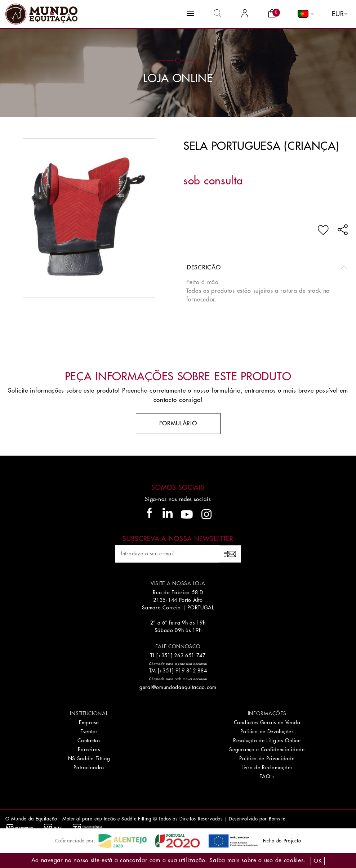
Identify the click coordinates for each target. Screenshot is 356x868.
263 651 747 (190, 656)
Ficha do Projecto (282, 841)
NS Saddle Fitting (89, 759)
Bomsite (277, 819)
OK (318, 861)
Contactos (89, 741)
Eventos (89, 731)
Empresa (89, 722)
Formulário (178, 424)
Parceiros (89, 750)
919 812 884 (191, 671)
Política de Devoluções (267, 731)
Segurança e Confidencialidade (267, 750)
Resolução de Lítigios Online (267, 741)
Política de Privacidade (267, 759)
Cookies (294, 860)
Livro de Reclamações (267, 768)
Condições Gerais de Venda (267, 722)
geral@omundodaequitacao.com (178, 687)
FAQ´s (267, 777)
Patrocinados (89, 768)
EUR (338, 14)
